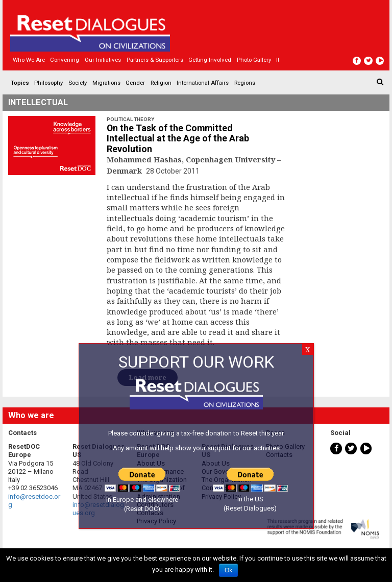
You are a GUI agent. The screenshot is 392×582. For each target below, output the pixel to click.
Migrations (106, 83)
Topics (20, 83)
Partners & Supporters (155, 60)
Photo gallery (254, 60)
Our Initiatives (103, 60)
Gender (135, 83)
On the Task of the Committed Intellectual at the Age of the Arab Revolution (178, 139)
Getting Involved (210, 60)
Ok (228, 570)
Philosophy (48, 83)
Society (78, 83)
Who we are (29, 60)
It (278, 60)
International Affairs (203, 83)
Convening (65, 60)
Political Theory (130, 119)
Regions (245, 83)
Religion (161, 83)
